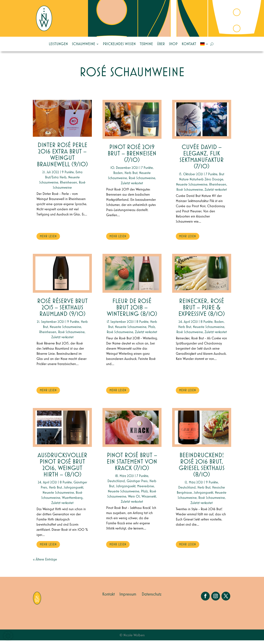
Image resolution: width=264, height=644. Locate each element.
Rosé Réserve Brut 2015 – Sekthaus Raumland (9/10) (62, 311)
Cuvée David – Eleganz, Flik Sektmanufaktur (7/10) (202, 161)
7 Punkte (147, 171)
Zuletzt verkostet (62, 341)
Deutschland (116, 485)
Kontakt (189, 44)
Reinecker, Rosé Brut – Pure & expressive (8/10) (202, 311)
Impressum (128, 598)
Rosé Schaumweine (71, 336)
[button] (8, 636)
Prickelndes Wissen (119, 44)
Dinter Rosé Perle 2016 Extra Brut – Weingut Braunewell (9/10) (62, 159)
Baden (118, 177)
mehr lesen (48, 240)
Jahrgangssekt (73, 491)
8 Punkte (66, 486)
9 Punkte (68, 176)
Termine (146, 44)
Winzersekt (149, 500)
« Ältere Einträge (45, 563)
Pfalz (152, 331)
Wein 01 (134, 500)
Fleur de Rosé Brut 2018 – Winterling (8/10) (132, 311)
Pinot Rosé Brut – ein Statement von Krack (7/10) (132, 466)
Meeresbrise (145, 490)
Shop (173, 44)
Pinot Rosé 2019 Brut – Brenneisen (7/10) (132, 157)
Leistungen (58, 44)
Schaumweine (84, 44)
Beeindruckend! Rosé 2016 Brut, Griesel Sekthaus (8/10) (202, 469)
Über (161, 44)
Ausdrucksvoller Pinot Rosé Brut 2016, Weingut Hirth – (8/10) (62, 469)
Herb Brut (55, 491)
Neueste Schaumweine (65, 331)
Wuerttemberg (72, 501)
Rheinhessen (68, 186)
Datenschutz (152, 598)
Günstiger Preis (137, 485)
